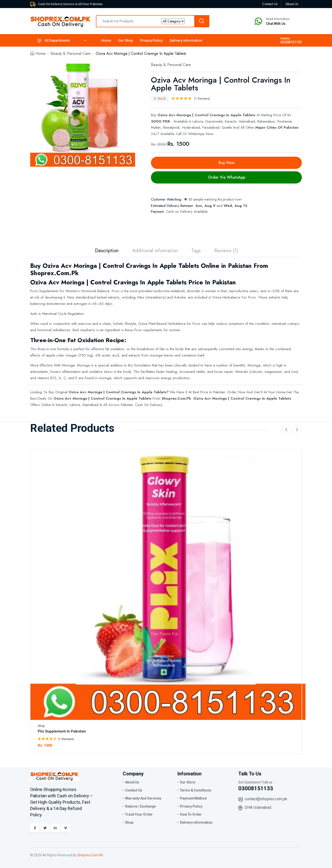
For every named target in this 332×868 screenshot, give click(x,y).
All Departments (54, 40)
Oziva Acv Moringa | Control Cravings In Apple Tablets (118, 392)
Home (106, 40)
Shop (41, 726)
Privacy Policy (151, 40)
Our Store (188, 782)
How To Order (191, 814)
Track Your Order (139, 814)
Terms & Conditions (196, 790)
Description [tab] (107, 251)
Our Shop (125, 40)
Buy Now (226, 163)
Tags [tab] (196, 251)
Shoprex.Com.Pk (176, 398)
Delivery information (186, 40)
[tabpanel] (83, 114)
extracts (275, 297)
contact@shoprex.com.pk (266, 799)
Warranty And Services (143, 798)
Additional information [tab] (155, 251)
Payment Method (193, 798)
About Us (132, 782)
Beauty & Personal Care (71, 53)
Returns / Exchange (140, 806)
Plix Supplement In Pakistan (62, 731)
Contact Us (134, 790)
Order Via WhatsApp (226, 177)
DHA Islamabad (258, 807)
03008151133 (291, 42)
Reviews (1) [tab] (226, 251)
